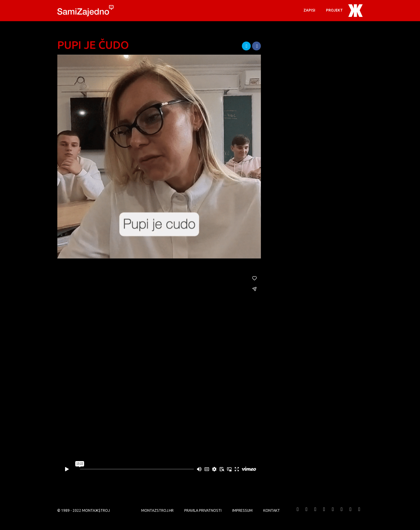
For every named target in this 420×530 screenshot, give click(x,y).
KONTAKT (272, 510)
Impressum (242, 510)
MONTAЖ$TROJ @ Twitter (306, 513)
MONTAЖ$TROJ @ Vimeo (315, 513)
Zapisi (309, 10)
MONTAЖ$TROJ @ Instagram (333, 513)
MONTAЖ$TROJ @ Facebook (298, 513)
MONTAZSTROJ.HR (157, 510)
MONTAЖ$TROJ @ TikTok (359, 513)
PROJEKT (334, 10)
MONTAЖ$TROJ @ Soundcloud (342, 513)
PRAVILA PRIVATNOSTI (203, 510)
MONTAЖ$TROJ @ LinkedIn (350, 513)
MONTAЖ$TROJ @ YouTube (324, 513)
